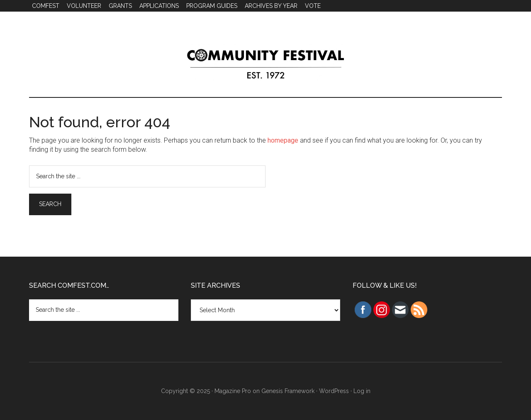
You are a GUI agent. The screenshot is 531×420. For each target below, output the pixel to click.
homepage (283, 140)
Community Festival (265, 62)
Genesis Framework (288, 391)
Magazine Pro (233, 391)
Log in (362, 391)
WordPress (334, 391)
